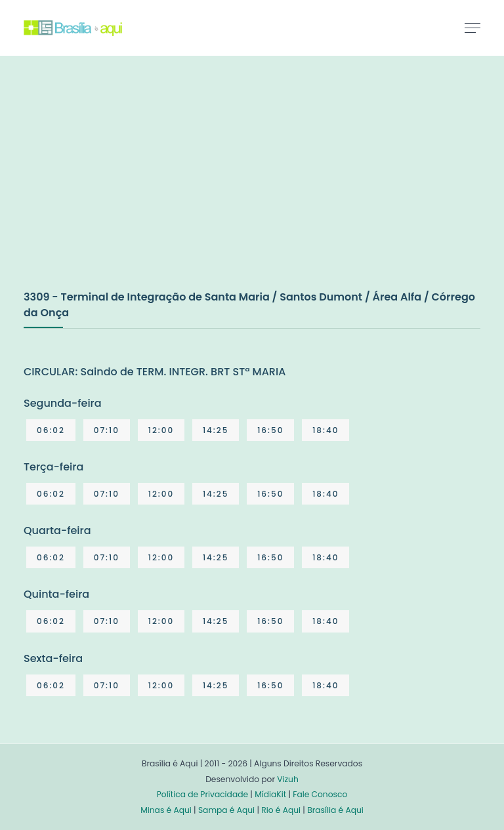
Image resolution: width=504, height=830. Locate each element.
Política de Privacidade (202, 794)
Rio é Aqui (281, 810)
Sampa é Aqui (226, 810)
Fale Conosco (320, 794)
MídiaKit (270, 794)
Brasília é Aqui (335, 810)
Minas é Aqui (166, 810)
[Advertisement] (122, 186)
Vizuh (288, 779)
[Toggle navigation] (472, 28)
